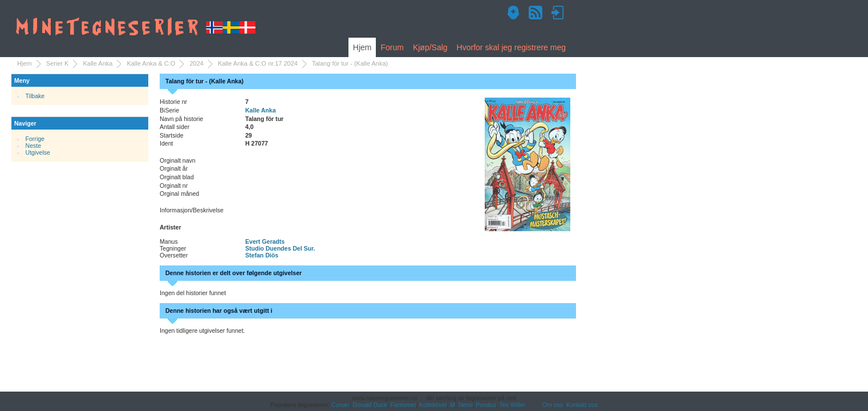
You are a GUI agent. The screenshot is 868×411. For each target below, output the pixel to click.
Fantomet (403, 405)
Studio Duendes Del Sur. (280, 248)
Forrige (35, 139)
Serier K (58, 63)
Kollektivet (433, 405)
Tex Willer (513, 405)
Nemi (466, 405)
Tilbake (35, 96)
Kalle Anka (98, 63)
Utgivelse (38, 152)
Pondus (486, 405)
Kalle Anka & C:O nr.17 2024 (258, 63)
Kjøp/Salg (430, 47)
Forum (392, 47)
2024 (196, 63)
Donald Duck (370, 405)
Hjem (362, 47)
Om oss (553, 405)
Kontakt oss (582, 405)
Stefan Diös (262, 255)
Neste (34, 146)
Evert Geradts (265, 241)
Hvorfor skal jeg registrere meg (511, 47)
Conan (340, 405)
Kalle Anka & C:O (151, 63)
